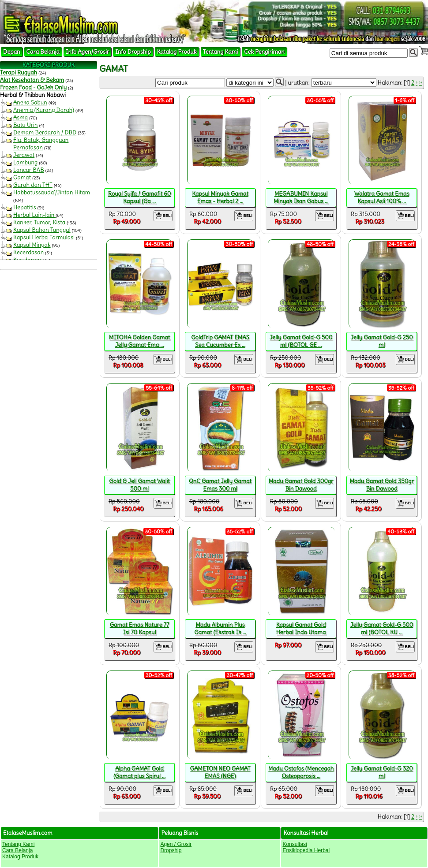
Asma (21, 117)
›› (420, 83)
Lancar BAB (29, 170)
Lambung (25, 162)
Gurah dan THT (33, 185)
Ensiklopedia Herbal (306, 850)
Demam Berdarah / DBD (45, 132)
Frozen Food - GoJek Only (33, 88)
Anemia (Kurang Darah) (44, 110)
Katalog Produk (177, 52)
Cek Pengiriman (264, 52)
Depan (12, 52)
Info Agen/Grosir (87, 52)
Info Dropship (133, 52)
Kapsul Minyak (32, 245)
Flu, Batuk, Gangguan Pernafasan (41, 144)
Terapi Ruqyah (19, 73)
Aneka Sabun (30, 102)
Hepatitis (25, 207)
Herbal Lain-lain (34, 215)
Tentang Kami (221, 52)
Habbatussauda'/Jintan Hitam (52, 192)
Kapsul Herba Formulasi (44, 237)
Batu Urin (26, 125)
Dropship (171, 850)
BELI (163, 216)
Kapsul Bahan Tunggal (42, 230)
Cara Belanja (43, 52)
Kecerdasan (28, 252)
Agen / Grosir (176, 844)
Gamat (22, 177)
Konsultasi (295, 844)
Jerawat (24, 155)
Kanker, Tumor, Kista (39, 222)
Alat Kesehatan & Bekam (32, 80)
